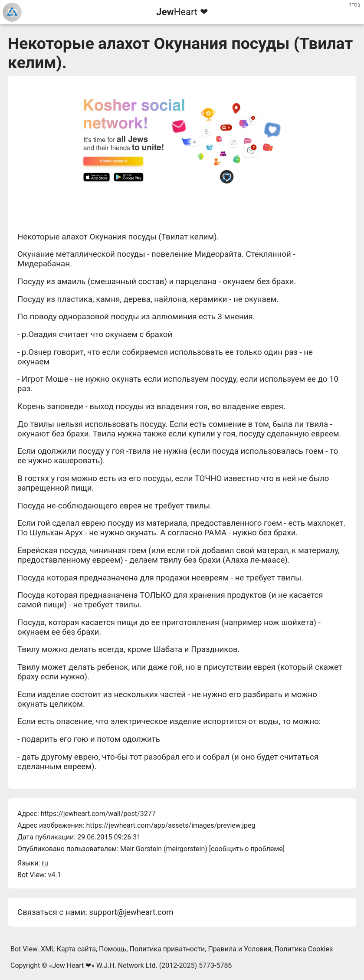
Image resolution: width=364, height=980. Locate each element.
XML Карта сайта (68, 949)
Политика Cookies (304, 949)
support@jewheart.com (131, 912)
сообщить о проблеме (247, 849)
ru (45, 863)
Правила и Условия (239, 949)
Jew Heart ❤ (72, 965)
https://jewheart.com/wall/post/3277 (98, 814)
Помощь (113, 949)
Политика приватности (167, 949)
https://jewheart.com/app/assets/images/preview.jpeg (171, 825)
